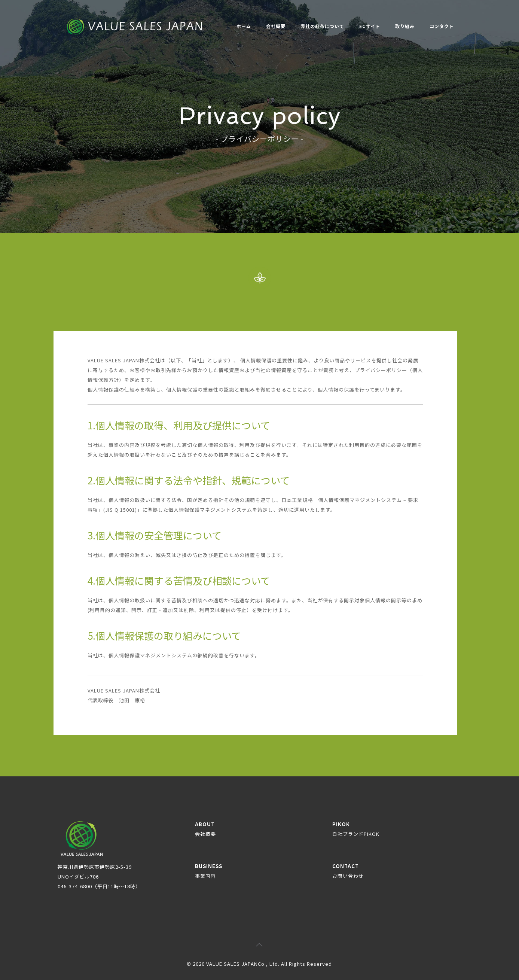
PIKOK (356, 829)
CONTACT (348, 871)
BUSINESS (209, 871)
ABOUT (205, 829)
